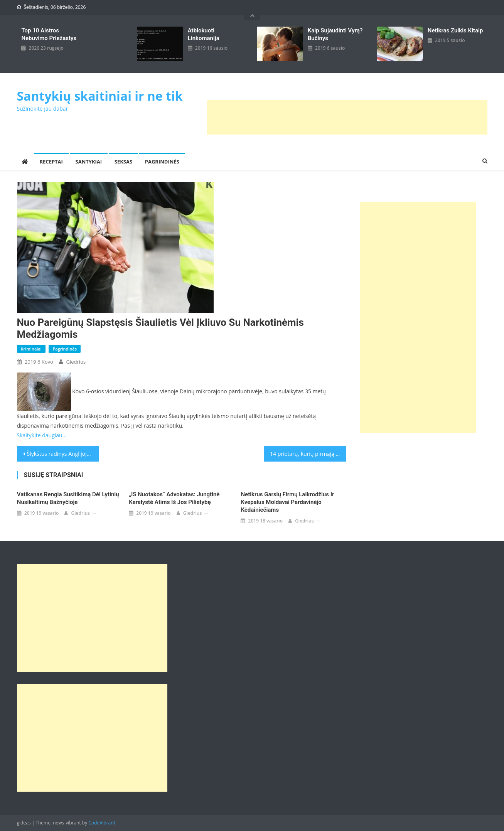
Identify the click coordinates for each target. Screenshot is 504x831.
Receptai (51, 162)
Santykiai (89, 162)
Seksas (123, 162)
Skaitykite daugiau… (42, 435)
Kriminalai (31, 349)
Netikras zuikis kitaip (455, 30)
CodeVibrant (102, 823)
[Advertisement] (347, 117)
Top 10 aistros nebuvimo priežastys (49, 34)
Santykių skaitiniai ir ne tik (100, 96)
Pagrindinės (162, 162)
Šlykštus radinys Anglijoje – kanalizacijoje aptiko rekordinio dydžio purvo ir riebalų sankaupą (63, 454)
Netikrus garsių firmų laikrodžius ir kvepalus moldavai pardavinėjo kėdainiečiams (287, 502)
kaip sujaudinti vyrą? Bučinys (335, 34)
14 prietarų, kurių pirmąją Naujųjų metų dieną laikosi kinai (308, 454)
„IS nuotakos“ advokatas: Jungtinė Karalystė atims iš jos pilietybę (174, 498)
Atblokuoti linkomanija (204, 34)
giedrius (76, 362)
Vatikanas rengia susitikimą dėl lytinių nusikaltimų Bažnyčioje (68, 498)
